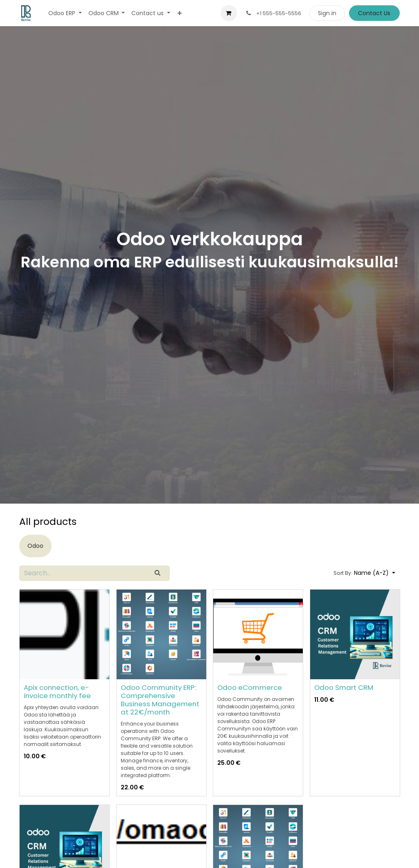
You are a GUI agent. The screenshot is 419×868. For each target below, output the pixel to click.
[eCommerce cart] (229, 13)
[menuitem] (65, 13)
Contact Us (374, 13)
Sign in (327, 13)
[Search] (158, 573)
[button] (364, 573)
